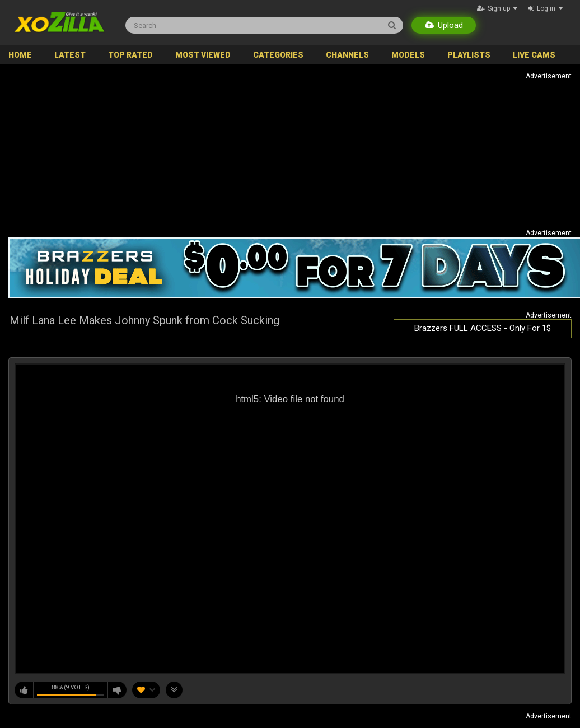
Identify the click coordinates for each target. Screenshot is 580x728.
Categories (278, 55)
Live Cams (534, 55)
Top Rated (130, 55)
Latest (70, 55)
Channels (347, 55)
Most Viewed (203, 55)
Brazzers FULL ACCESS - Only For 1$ (483, 328)
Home (20, 55)
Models (408, 55)
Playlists (469, 55)
